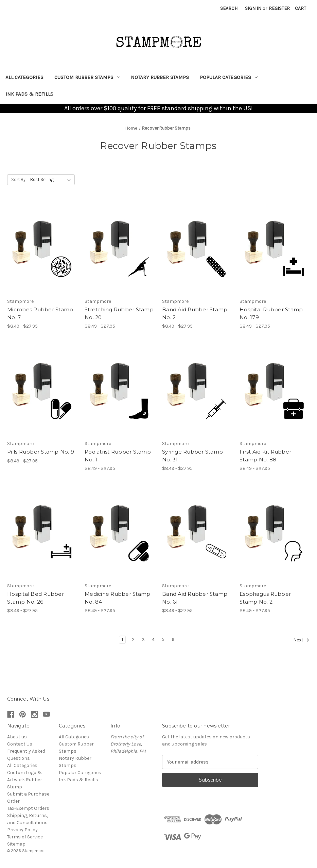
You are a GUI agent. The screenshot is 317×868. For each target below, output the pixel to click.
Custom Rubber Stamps (87, 77)
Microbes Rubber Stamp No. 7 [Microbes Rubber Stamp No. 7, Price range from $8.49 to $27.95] (40, 313)
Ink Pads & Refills (29, 94)
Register (279, 8)
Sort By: (19, 179)
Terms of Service (25, 837)
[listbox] (52, 180)
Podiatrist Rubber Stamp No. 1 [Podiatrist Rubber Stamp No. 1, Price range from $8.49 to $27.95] (118, 456)
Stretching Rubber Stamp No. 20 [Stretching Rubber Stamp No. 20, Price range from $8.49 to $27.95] (119, 313)
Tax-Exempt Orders (28, 808)
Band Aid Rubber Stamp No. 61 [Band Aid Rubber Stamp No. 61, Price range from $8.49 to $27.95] (195, 598)
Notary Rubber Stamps (160, 77)
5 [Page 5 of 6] (163, 640)
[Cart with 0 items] (301, 8)
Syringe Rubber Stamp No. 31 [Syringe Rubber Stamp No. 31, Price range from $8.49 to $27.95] (192, 456)
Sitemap (16, 844)
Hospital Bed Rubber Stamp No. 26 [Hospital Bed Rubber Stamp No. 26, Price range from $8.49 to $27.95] (36, 598)
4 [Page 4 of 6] (153, 640)
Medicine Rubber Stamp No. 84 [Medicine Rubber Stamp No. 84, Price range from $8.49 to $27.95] (117, 598)
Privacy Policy (22, 830)
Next (301, 640)
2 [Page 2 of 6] (133, 640)
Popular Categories (229, 77)
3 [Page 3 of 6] (143, 640)
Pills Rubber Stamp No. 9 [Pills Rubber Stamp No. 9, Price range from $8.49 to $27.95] (41, 452)
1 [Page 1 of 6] (122, 640)
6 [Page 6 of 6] (173, 640)
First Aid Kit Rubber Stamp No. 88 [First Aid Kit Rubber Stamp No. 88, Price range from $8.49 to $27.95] (265, 456)
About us (17, 737)
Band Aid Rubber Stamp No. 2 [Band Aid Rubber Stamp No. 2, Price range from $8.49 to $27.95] (195, 313)
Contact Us (20, 744)
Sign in (253, 8)
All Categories (24, 77)
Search (229, 8)
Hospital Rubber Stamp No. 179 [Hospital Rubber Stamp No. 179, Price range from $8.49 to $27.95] (271, 313)
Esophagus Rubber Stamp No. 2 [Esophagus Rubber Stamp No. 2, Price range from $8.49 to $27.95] (265, 598)
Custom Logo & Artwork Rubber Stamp (25, 780)
